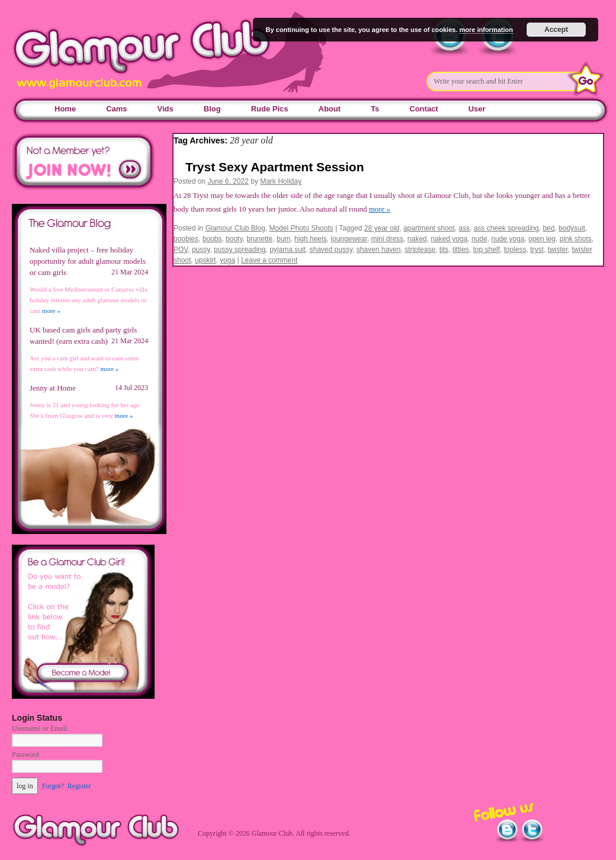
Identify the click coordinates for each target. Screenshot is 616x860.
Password (25, 755)
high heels (311, 239)
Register (79, 786)
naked (417, 239)
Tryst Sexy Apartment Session (275, 167)
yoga (227, 260)
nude (479, 239)
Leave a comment (269, 260)
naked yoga (449, 239)
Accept (556, 30)
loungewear (349, 239)
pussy (201, 250)
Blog (212, 109)
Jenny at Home (53, 388)
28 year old (382, 228)
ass (464, 228)
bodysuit (572, 228)
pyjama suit (288, 250)
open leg (542, 239)
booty (234, 239)
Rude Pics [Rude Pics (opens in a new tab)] (270, 109)
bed (548, 228)
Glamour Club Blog (235, 228)
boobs (212, 239)
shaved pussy (331, 250)
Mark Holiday (281, 181)
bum (283, 239)
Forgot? (53, 786)
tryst (537, 250)
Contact (423, 109)
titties (461, 250)
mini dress (387, 239)
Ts (375, 109)
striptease (420, 250)
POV (181, 250)
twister (558, 250)
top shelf (486, 250)
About (330, 109)
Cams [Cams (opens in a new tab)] (116, 109)
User (477, 109)
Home (65, 109)
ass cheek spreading (506, 228)
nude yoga (508, 239)
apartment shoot (429, 228)
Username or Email (39, 728)
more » (380, 209)
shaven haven (379, 250)
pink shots (576, 239)
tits (444, 250)
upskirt (205, 260)
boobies (186, 239)
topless (515, 250)
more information (486, 30)
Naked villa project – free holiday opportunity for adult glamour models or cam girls (88, 261)
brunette (259, 239)
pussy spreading (240, 250)
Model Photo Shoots (301, 228)
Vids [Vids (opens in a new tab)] (166, 109)
